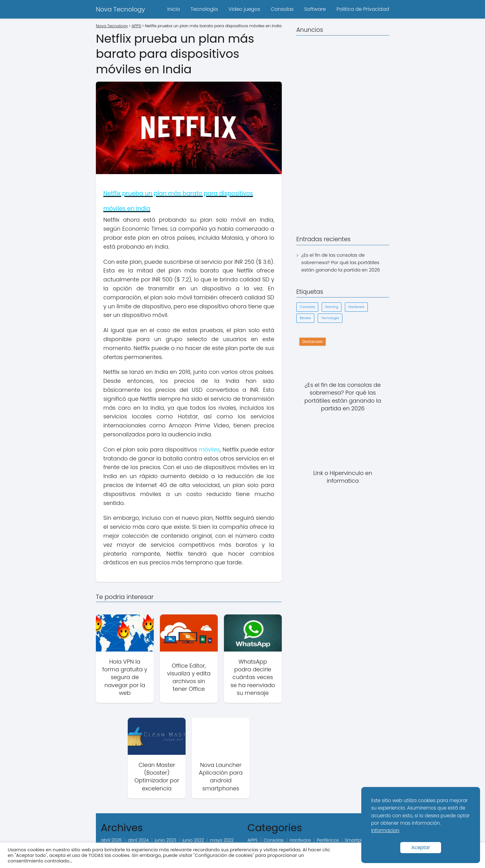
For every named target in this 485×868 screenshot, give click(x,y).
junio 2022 (193, 840)
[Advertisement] (343, 133)
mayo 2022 (222, 840)
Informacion (385, 830)
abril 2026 (111, 840)
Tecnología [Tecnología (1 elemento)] (330, 318)
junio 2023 (165, 840)
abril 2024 (138, 840)
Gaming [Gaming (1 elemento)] (332, 307)
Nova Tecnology (120, 9)
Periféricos (328, 840)
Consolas (282, 9)
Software (315, 9)
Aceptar (421, 847)
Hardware (300, 840)
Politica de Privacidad (363, 9)
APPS (253, 840)
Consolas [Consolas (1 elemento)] (307, 307)
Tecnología (204, 9)
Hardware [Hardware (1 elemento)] (356, 307)
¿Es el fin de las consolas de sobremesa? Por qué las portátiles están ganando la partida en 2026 (341, 262)
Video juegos (244, 9)
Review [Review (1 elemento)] (305, 318)
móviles (209, 449)
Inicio (174, 9)
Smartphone (358, 840)
